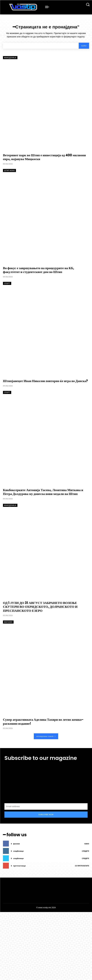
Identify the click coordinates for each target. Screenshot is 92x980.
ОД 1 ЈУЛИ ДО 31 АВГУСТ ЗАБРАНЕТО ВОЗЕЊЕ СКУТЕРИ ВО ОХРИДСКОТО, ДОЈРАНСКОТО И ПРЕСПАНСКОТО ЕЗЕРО (40, 607)
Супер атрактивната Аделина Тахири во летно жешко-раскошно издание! (43, 721)
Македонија (10, 58)
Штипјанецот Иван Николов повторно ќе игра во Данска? (45, 381)
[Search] (84, 46)
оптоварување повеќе (46, 736)
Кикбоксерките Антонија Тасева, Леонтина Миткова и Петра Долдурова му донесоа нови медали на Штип (43, 492)
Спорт (7, 283)
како (87, 844)
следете (86, 851)
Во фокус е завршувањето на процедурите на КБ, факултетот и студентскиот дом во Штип (39, 270)
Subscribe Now (46, 815)
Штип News (9, 170)
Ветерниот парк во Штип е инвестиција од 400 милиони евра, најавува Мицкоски (44, 157)
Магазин (8, 622)
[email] (46, 806)
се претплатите (82, 866)
